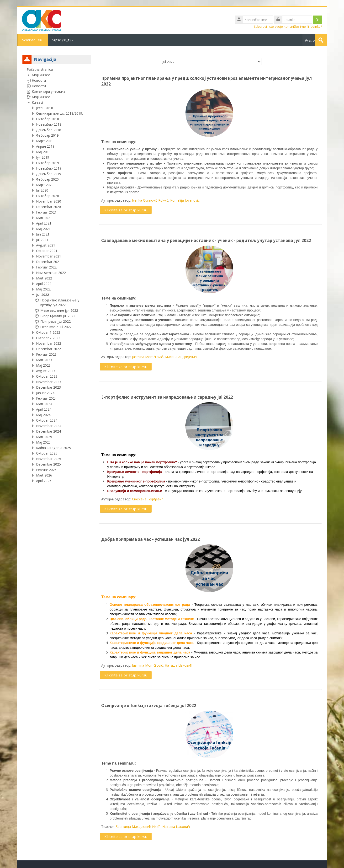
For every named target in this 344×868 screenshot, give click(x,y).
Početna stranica (40, 69)
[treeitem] (57, 275)
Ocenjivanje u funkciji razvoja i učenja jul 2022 (149, 705)
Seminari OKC (33, 40)
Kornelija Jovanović (185, 200)
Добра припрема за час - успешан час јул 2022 (151, 539)
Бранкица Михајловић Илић (138, 827)
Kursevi (37, 102)
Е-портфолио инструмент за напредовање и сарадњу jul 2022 (167, 397)
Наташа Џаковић (178, 665)
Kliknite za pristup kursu (126, 210)
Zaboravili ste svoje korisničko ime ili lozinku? (288, 27)
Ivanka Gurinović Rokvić (150, 200)
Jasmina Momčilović (147, 357)
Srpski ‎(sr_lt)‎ (63, 40)
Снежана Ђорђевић (148, 499)
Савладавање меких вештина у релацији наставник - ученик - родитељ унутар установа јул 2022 (206, 240)
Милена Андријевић (181, 357)
